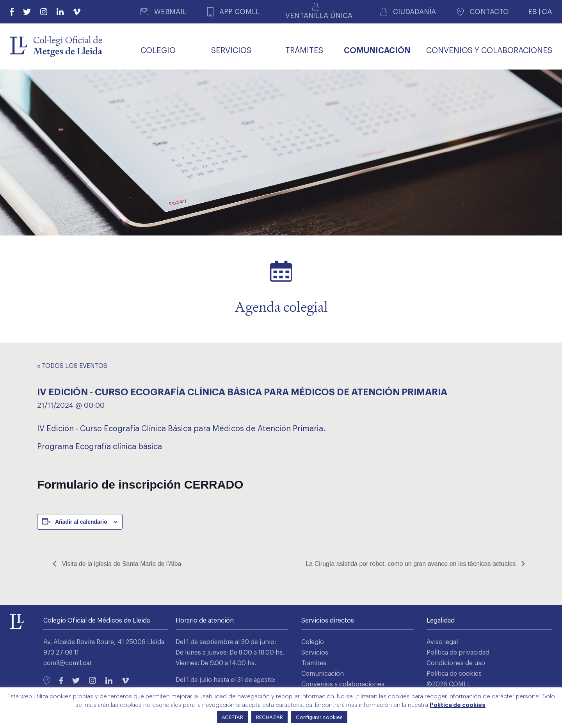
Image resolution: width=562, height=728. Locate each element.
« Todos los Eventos (72, 366)
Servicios (315, 653)
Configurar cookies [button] (319, 717)
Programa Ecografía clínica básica (100, 447)
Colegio (313, 642)
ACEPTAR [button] (232, 717)
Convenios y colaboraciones (343, 684)
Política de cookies (454, 674)
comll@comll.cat (68, 663)
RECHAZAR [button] (269, 717)
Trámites (314, 663)
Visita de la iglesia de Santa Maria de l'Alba (121, 564)
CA (547, 12)
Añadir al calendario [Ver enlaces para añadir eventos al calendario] (81, 522)
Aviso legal (442, 642)
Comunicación (323, 674)
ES (533, 12)
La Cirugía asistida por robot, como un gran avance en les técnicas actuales (412, 564)
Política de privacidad (458, 653)
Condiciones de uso (456, 663)
